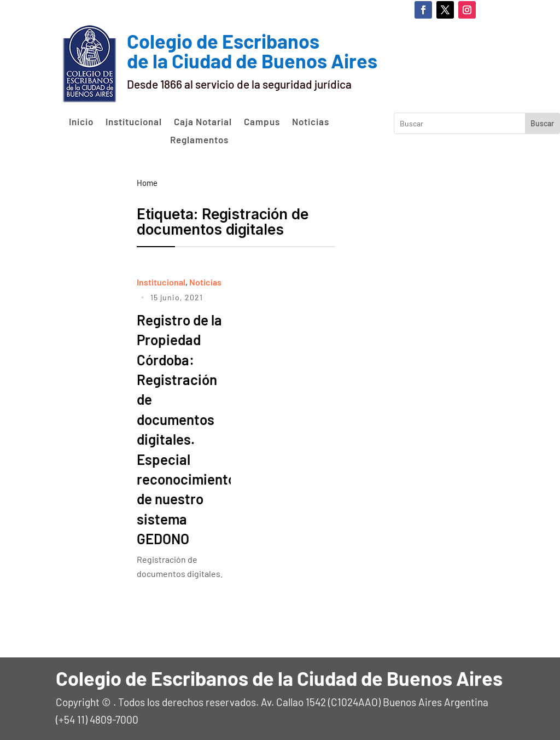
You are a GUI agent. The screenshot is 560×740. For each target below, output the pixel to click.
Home (147, 183)
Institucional (134, 122)
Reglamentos (199, 140)
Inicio (81, 122)
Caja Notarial (203, 122)
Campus (262, 122)
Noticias (311, 122)
